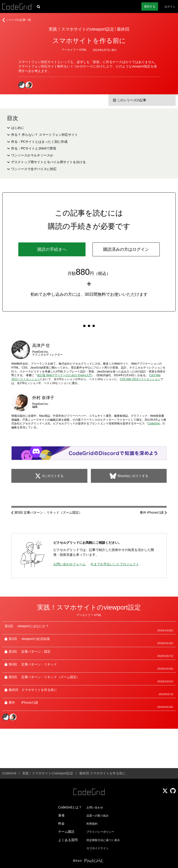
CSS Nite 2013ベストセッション (140, 379)
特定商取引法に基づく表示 (103, 840)
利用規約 (92, 824)
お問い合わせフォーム (70, 564)
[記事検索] (38, 6)
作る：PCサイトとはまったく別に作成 (39, 142)
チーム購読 (66, 832)
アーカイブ (69, 50)
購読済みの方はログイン (126, 249)
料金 (61, 823)
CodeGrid (154, 423)
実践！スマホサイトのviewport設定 (81, 29)
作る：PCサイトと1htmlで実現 (34, 148)
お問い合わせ (95, 808)
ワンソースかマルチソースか (32, 155)
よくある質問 (68, 840)
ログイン (170, 7)
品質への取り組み (98, 816)
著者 (61, 815)
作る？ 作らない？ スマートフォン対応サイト (44, 135)
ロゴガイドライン (98, 848)
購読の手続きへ (52, 249)
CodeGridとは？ (70, 807)
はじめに (18, 128)
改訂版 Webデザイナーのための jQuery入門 (64, 375)
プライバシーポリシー (100, 832)
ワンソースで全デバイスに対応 (34, 169)
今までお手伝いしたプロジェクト (115, 564)
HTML (83, 50)
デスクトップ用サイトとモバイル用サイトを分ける (48, 162)
